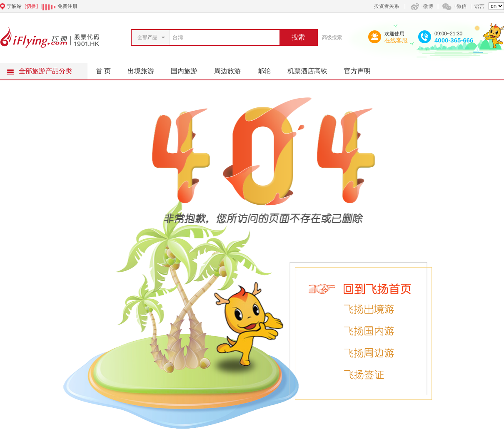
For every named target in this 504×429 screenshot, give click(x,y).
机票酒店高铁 (312, 69)
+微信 (454, 6)
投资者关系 (387, 6)
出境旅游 (145, 69)
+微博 (421, 6)
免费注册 (67, 6)
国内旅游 (188, 69)
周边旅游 (232, 69)
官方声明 (362, 69)
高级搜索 (332, 37)
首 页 (103, 71)
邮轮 (268, 69)
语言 (479, 6)
